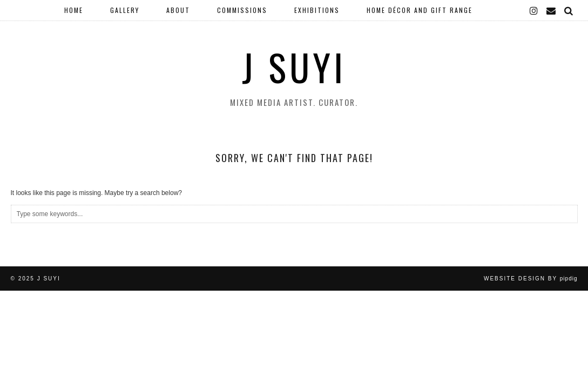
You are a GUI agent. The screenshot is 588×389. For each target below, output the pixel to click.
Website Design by (531, 279)
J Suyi (294, 67)
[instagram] (534, 10)
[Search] (569, 10)
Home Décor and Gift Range (420, 10)
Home (74, 10)
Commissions (242, 10)
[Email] (552, 10)
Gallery (125, 10)
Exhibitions (317, 10)
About (178, 10)
